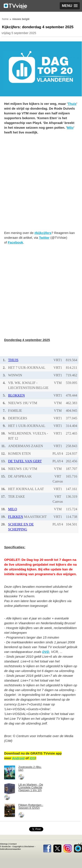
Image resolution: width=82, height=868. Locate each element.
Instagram (68, 848)
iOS (32, 758)
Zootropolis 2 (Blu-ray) (30, 768)
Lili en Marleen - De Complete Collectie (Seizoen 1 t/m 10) (31, 787)
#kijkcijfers (43, 233)
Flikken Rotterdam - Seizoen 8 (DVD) (31, 806)
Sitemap (4, 844)
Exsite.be (6, 847)
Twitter (44, 238)
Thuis (72, 104)
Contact (13, 844)
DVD (46, 652)
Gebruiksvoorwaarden (10, 849)
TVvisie (78, 848)
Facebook (16, 242)
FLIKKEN (16, 517)
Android (18, 758)
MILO (13, 509)
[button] (70, 6)
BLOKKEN (16, 395)
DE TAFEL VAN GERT (25, 461)
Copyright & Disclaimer (23, 847)
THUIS (13, 360)
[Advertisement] (41, 185)
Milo (70, 128)
